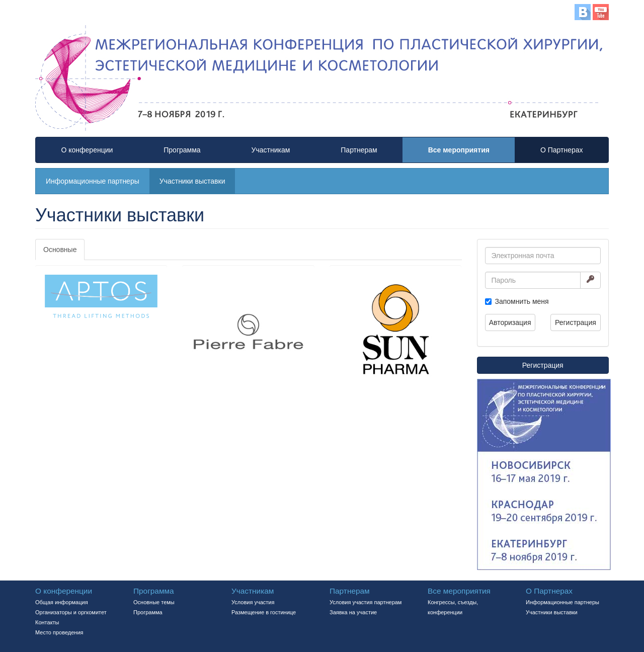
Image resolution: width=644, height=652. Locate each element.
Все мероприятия (459, 150)
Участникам (271, 150)
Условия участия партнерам (366, 602)
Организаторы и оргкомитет (71, 612)
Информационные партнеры (93, 181)
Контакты (47, 622)
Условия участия (253, 602)
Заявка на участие (353, 612)
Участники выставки (192, 181)
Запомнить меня (522, 301)
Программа (182, 150)
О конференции (87, 150)
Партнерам (359, 150)
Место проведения (59, 632)
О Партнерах (562, 150)
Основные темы (154, 602)
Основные (60, 250)
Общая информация (62, 602)
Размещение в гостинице (264, 612)
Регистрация (576, 322)
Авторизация (510, 322)
